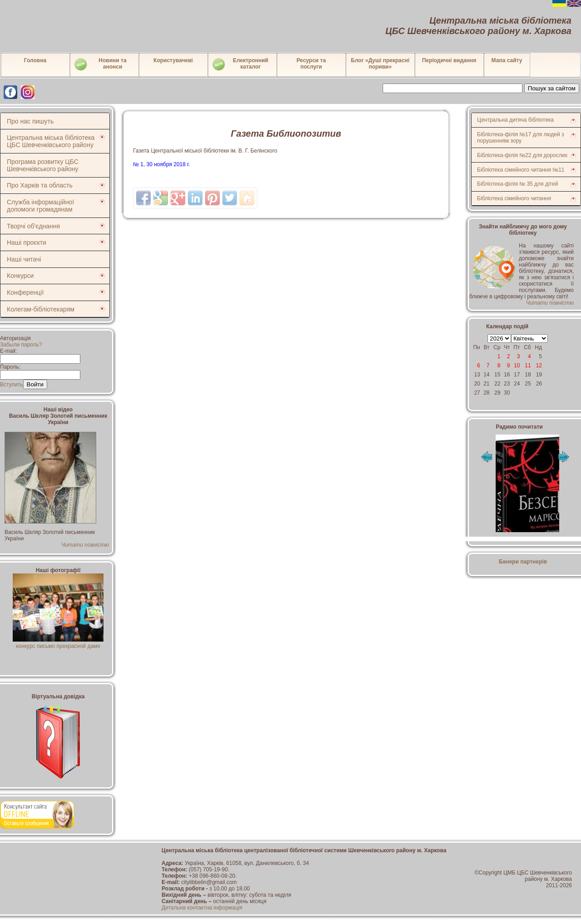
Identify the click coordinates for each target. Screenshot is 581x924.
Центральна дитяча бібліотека (515, 120)
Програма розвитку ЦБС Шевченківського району (43, 165)
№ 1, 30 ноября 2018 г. (162, 164)
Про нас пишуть (30, 121)
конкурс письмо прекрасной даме (58, 643)
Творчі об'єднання (33, 226)
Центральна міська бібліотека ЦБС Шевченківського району (51, 141)
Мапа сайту (507, 60)
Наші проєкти (27, 242)
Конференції (25, 292)
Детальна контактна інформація (202, 908)
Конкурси (20, 276)
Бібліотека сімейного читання (514, 198)
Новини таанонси (100, 64)
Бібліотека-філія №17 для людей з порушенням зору (521, 138)
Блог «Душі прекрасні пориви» (380, 64)
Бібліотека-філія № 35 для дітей (517, 184)
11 (528, 366)
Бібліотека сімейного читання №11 (521, 170)
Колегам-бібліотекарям (41, 309)
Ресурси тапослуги (311, 64)
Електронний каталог (240, 64)
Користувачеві (173, 60)
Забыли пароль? (21, 345)
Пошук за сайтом (552, 88)
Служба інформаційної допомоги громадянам (40, 206)
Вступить (12, 385)
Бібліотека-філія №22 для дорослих (522, 155)
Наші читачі (24, 259)
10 (517, 366)
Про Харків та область (40, 185)
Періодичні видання (449, 60)
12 (539, 366)
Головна (35, 60)
